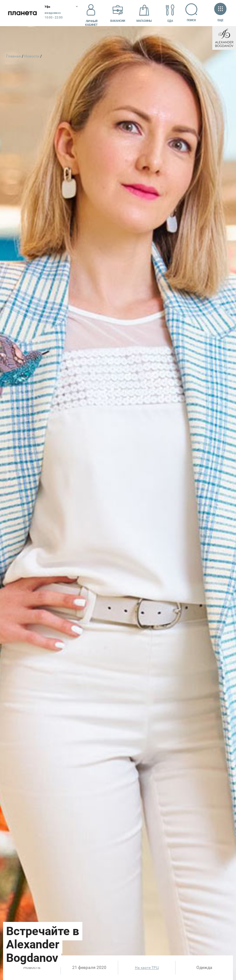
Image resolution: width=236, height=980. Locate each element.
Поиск (192, 13)
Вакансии (118, 13)
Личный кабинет (91, 13)
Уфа (47, 7)
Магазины (144, 13)
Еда (170, 13)
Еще (220, 13)
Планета (22, 13)
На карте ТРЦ (147, 968)
